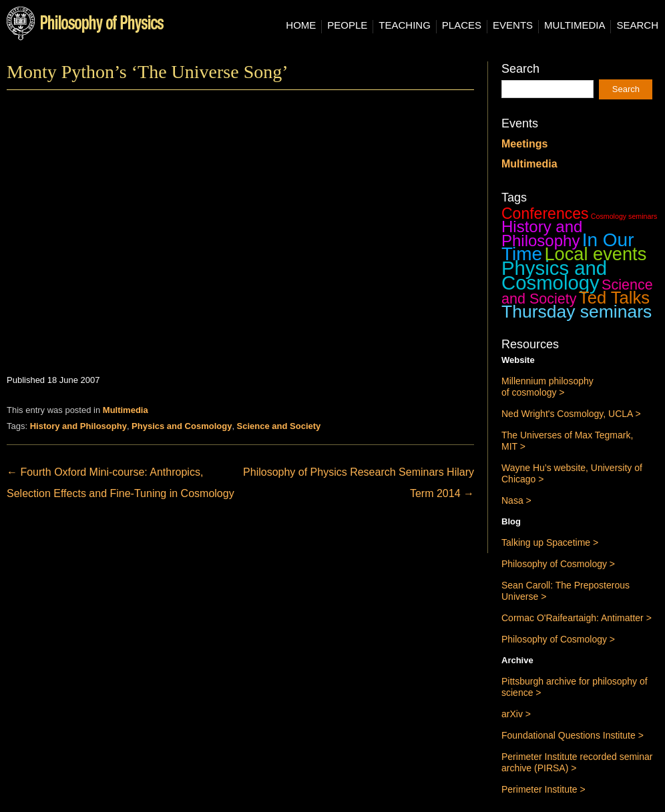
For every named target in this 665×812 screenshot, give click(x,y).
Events (513, 25)
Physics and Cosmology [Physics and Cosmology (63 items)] (554, 275)
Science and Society (279, 426)
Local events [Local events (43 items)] (595, 254)
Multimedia (575, 25)
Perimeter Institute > (543, 789)
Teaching (405, 25)
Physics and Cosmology (182, 426)
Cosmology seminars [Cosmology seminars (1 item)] (624, 216)
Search (637, 25)
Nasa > (516, 500)
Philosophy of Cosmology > (558, 564)
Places (462, 25)
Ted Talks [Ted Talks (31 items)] (614, 298)
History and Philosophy (78, 426)
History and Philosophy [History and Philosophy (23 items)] (542, 234)
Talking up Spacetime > (550, 542)
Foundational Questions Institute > (573, 735)
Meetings (524, 144)
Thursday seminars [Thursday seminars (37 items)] (577, 312)
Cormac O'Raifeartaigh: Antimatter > (577, 618)
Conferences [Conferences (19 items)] (545, 214)
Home (301, 25)
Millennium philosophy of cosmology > (547, 387)
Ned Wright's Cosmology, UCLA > (571, 414)
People (347, 25)
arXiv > (516, 714)
